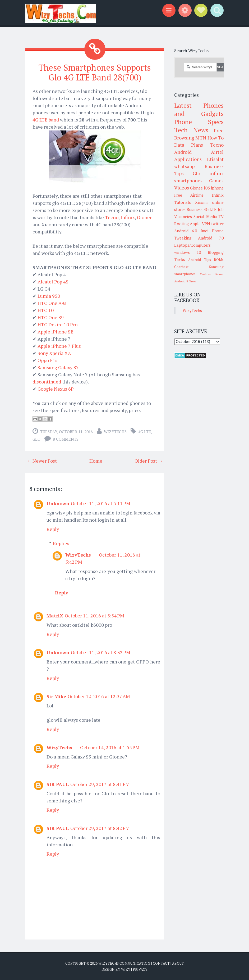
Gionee (145, 217)
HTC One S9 (51, 317)
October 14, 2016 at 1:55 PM (110, 747)
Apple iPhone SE (56, 332)
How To (216, 138)
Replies (61, 543)
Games (216, 180)
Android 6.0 (186, 231)
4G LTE (145, 432)
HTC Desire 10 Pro (57, 324)
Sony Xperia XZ (54, 353)
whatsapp (184, 166)
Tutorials (183, 202)
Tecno (112, 217)
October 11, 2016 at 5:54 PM (94, 616)
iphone (217, 188)
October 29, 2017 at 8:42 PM (100, 828)
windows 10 (188, 252)
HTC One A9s (52, 303)
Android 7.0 (211, 238)
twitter (217, 224)
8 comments (66, 439)
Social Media (205, 216)
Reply (53, 529)
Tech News (191, 130)
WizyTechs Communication (124, 963)
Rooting (181, 224)
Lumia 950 (49, 296)
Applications (188, 159)
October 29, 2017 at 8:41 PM (100, 784)
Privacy (140, 969)
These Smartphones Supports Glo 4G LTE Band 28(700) (95, 72)
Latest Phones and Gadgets (199, 109)
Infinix (128, 217)
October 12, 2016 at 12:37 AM (99, 696)
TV (221, 216)
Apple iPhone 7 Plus (59, 346)
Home (96, 461)
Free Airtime (189, 195)
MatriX (55, 616)
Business (195, 209)
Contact (161, 963)
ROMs (219, 260)
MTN (201, 138)
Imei (204, 231)
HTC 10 (46, 310)
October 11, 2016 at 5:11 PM (101, 503)
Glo (36, 439)
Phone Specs (199, 122)
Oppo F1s (47, 360)
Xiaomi (201, 202)
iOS (207, 188)
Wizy (126, 969)
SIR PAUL (58, 784)
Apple (195, 224)
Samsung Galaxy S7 (58, 367)
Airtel (217, 152)
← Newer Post (42, 461)
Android (183, 152)
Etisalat (215, 159)
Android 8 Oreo (185, 281)
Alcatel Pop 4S (53, 282)
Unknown (58, 503)
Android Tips (200, 260)
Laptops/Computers (192, 245)
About (178, 963)
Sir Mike (56, 696)
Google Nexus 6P (56, 389)
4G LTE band (46, 120)
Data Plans (189, 145)
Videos (182, 188)
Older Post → (149, 461)
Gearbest (181, 267)
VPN (206, 224)
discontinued (47, 382)
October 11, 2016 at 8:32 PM (101, 652)
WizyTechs (115, 432)
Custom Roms (212, 274)
